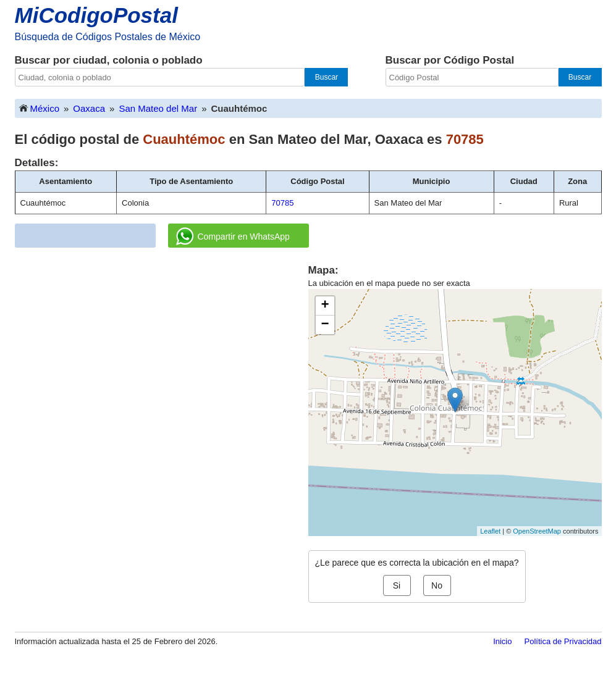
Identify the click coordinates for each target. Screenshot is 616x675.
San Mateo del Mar (158, 108)
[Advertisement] (161, 350)
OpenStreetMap (537, 531)
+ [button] (325, 306)
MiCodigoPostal (96, 15)
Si (397, 585)
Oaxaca (89, 108)
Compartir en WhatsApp (233, 237)
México (39, 108)
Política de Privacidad (563, 641)
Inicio (502, 641)
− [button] (325, 325)
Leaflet (490, 531)
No (437, 585)
